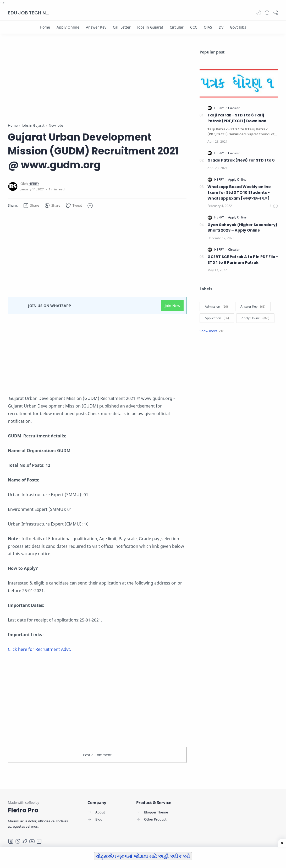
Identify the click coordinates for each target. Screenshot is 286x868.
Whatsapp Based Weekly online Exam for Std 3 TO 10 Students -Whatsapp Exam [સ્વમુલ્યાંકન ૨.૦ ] (239, 192)
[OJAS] (208, 27)
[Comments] (274, 206)
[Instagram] (18, 841)
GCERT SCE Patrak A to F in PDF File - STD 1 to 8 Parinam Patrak (243, 260)
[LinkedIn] (39, 841)
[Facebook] (11, 841)
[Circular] (177, 27)
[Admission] (216, 307)
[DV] (221, 27)
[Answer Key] (96, 27)
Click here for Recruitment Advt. (39, 649)
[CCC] (194, 27)
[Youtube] (32, 841)
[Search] (267, 13)
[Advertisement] (97, 86)
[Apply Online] (68, 27)
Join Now (172, 306)
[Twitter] (25, 841)
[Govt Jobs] (238, 27)
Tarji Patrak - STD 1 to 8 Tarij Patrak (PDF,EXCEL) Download (237, 118)
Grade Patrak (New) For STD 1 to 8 (241, 160)
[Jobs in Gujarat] (150, 27)
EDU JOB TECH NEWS (29, 13)
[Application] (217, 318)
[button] (259, 13)
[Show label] (211, 331)
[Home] (45, 27)
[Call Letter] (122, 27)
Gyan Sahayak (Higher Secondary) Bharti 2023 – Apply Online (242, 228)
